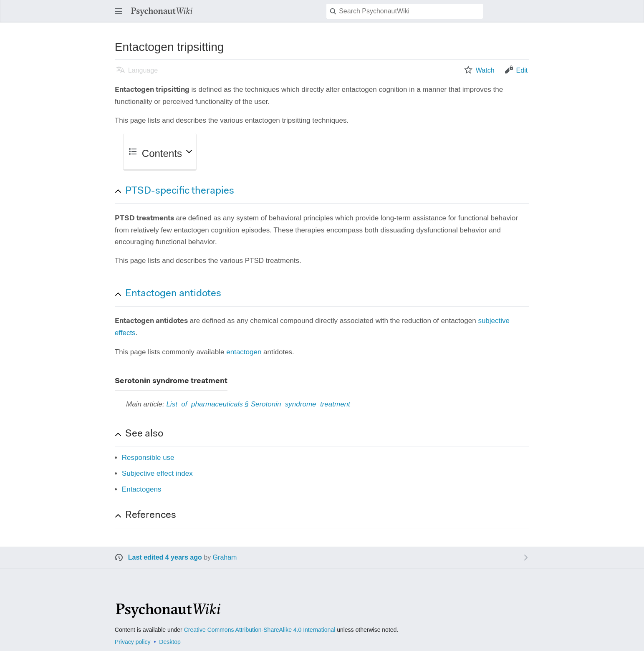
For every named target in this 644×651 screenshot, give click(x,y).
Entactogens (142, 489)
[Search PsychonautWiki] (405, 11)
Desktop (170, 642)
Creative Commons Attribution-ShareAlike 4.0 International (260, 630)
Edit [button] (522, 70)
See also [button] (144, 434)
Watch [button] (485, 70)
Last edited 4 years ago (165, 557)
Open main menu (121, 15)
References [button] (151, 515)
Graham (225, 557)
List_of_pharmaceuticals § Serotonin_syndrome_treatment (258, 404)
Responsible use (148, 458)
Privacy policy (133, 642)
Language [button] (143, 70)
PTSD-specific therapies (180, 191)
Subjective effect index (157, 473)
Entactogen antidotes (173, 294)
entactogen (244, 352)
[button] (327, 191)
